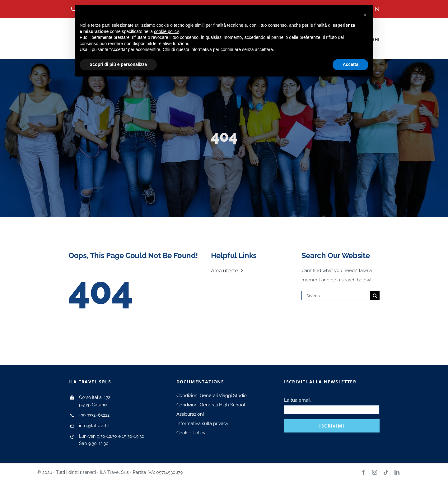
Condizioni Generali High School (211, 405)
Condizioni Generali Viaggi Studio (212, 395)
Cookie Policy (191, 433)
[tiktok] (386, 472)
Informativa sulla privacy (202, 423)
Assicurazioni (190, 414)
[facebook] (363, 472)
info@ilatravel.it (94, 426)
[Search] (375, 296)
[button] (365, 15)
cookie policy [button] (166, 31)
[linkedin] (397, 472)
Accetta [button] (350, 64)
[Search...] (336, 296)
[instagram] (375, 472)
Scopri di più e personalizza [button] (118, 64)
